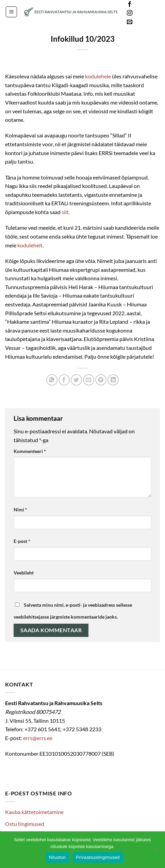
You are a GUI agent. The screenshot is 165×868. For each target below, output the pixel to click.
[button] (11, 12)
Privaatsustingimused (98, 857)
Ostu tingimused (25, 824)
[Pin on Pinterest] (101, 380)
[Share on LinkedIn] (113, 380)
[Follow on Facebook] (130, 4)
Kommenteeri (30, 451)
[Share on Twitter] (76, 380)
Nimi (20, 510)
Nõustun (57, 857)
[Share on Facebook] (64, 380)
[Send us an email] (130, 22)
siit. (66, 212)
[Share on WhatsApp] (52, 380)
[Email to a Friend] (89, 380)
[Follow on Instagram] (130, 13)
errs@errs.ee (38, 738)
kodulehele (98, 76)
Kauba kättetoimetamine (34, 812)
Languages (149, 13)
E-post (22, 541)
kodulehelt (30, 245)
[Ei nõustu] (156, 852)
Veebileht (24, 573)
